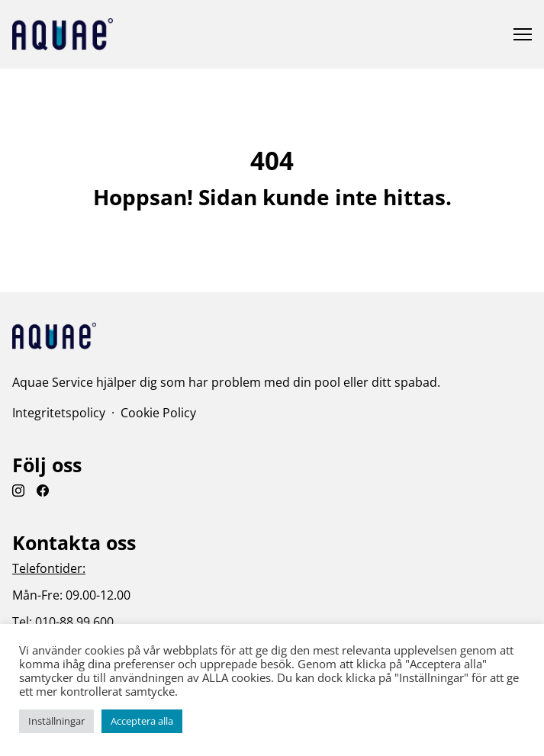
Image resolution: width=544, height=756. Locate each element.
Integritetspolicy (59, 413)
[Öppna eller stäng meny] (523, 34)
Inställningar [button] (56, 721)
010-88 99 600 (74, 622)
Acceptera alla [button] (142, 721)
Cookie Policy (158, 413)
